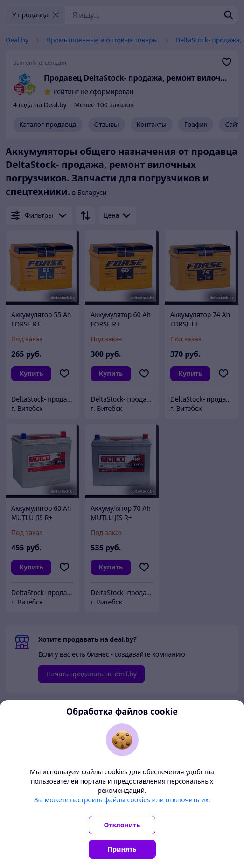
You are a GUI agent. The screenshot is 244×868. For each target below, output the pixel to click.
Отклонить (122, 825)
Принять (122, 849)
